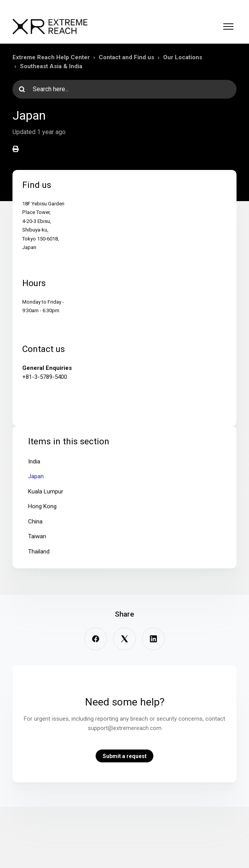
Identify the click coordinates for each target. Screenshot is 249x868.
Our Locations (183, 57)
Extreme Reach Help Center (51, 57)
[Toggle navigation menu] (228, 27)
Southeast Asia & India (51, 66)
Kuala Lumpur (46, 491)
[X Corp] (124, 639)
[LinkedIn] (153, 639)
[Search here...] (124, 89)
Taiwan (37, 536)
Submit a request (125, 756)
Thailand (39, 552)
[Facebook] (96, 639)
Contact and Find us (126, 57)
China (35, 522)
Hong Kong (42, 506)
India (34, 461)
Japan (36, 476)
